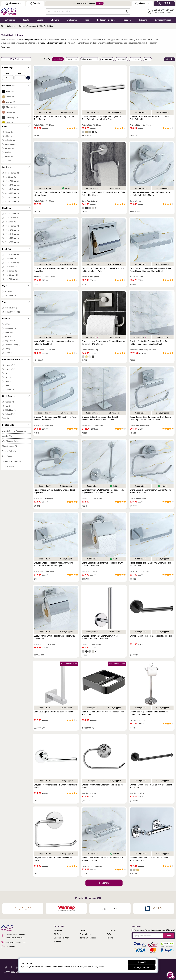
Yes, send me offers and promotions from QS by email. (154, 930)
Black (10, 92)
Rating (147, 59)
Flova (8, 161)
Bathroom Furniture (106, 20)
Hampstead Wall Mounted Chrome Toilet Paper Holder (55, 270)
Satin (8, 418)
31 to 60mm (11, 267)
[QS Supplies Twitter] (12, 967)
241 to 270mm (12, 193)
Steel (8, 349)
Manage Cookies (142, 967)
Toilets (26, 20)
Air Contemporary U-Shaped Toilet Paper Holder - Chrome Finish (55, 418)
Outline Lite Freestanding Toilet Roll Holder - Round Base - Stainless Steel (149, 343)
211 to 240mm (12, 189)
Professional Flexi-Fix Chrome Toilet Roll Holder (55, 786)
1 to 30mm (10, 177)
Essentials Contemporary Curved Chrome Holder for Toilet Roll (150, 491)
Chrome (12, 107)
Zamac (8, 353)
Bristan (9, 132)
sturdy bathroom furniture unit (53, 43)
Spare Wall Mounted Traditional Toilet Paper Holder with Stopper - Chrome (103, 491)
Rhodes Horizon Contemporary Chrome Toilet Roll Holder (54, 118)
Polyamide (10, 341)
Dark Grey (12, 118)
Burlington (10, 140)
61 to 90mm (11, 275)
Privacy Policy (86, 934)
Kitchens (143, 20)
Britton (8, 136)
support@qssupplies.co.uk (14, 942)
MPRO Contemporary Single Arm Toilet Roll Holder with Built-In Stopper (101, 118)
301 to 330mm (12, 201)
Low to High (121, 59)
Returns (110, 938)
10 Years (10, 365)
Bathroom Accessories (11, 461)
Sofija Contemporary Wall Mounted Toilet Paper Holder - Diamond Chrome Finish (150, 270)
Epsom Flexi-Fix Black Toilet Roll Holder (151, 636)
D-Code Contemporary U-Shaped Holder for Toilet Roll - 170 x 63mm (150, 194)
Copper (10, 112)
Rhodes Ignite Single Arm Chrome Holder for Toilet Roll (150, 564)
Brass (10, 97)
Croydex (9, 148)
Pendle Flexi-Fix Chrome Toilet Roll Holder (53, 859)
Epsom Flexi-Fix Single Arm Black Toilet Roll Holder (151, 786)
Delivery (83, 930)
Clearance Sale (13, 3)
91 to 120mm (11, 279)
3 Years (9, 381)
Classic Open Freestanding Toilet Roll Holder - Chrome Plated (149, 713)
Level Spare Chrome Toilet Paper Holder (54, 712)
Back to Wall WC (9, 451)
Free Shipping (72, 59)
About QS (58, 930)
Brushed (9, 402)
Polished (10, 414)
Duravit (9, 156)
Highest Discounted (90, 59)
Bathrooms (10, 20)
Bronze (11, 102)
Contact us (111, 930)
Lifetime (9, 390)
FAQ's (109, 934)
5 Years (9, 385)
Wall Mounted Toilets (11, 441)
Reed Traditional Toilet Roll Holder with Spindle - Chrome (102, 859)
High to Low (135, 59)
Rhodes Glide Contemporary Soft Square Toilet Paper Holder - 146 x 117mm (150, 418)
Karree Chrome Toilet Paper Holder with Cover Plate (54, 637)
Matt (8, 406)
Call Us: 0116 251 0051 (164, 10)
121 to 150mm (12, 173)
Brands (35, 3)
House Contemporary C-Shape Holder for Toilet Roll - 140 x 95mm (103, 343)
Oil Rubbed (10, 410)
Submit (168, 936)
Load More (104, 883)
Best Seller (58, 59)
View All (170, 59)
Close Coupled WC (10, 446)
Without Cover (12, 312)
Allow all (142, 962)
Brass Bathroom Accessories (14, 431)
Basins (40, 20)
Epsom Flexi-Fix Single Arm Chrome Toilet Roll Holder (149, 118)
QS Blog (57, 934)
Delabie (9, 152)
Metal (8, 337)
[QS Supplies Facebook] (6, 967)
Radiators (127, 20)
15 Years (10, 369)
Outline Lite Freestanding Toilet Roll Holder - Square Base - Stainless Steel (101, 418)
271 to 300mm (12, 197)
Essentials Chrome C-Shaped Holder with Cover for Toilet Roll (102, 564)
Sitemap (57, 942)
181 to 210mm (12, 185)
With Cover (11, 308)
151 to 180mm (12, 181)
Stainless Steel (12, 345)
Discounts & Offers (62, 938)
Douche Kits (7, 436)
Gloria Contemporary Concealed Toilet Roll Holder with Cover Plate (103, 270)
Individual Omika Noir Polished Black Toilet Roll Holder (103, 713)
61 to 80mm (11, 271)
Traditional (10, 295)
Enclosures (72, 20)
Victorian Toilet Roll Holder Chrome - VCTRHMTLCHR (150, 859)
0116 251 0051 (9, 947)
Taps (87, 20)
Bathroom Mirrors (163, 20)
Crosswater (10, 144)
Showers (55, 20)
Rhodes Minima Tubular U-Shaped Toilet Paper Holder (54, 491)
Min (8, 73)
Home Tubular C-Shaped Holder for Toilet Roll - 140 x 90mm (104, 194)
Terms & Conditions (88, 938)
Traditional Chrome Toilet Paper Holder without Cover (56, 194)
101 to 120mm (12, 214)
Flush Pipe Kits (8, 466)
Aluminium (10, 328)
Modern (10, 291)
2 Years (9, 377)
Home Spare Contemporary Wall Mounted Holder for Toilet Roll (100, 637)
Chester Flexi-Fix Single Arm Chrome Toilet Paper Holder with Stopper (53, 564)
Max (20, 73)
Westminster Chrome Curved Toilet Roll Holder (103, 786)
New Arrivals (107, 59)
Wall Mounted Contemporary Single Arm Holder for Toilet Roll (54, 343)
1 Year (8, 373)
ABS (7, 324)
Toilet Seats (7, 456)
